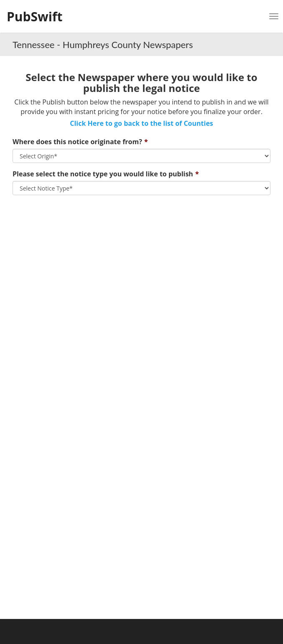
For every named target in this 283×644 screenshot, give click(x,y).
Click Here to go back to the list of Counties (141, 123)
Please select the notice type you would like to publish (103, 174)
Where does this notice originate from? (77, 142)
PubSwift (35, 17)
